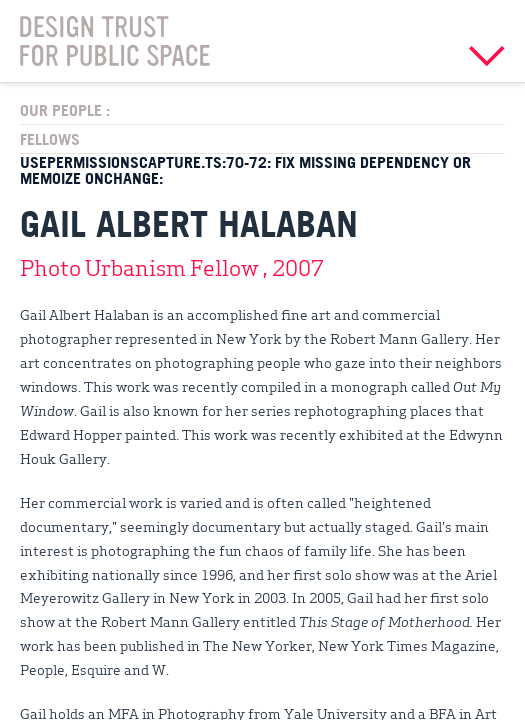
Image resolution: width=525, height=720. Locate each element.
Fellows (50, 139)
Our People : (65, 110)
